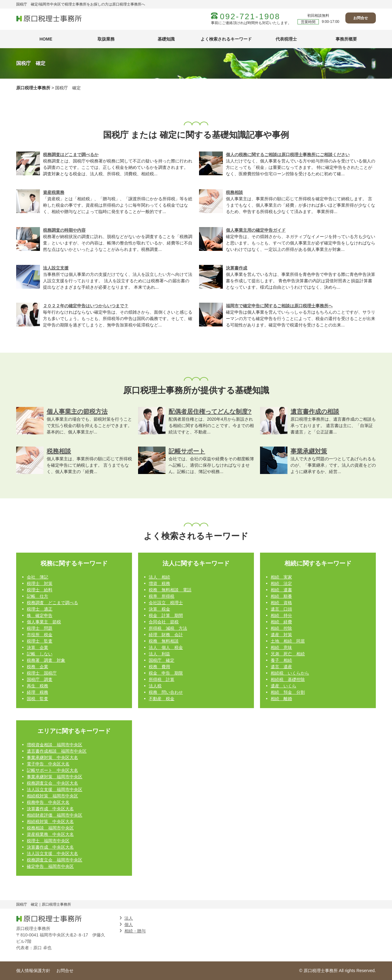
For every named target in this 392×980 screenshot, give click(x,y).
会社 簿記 (37, 577)
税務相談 (234, 192)
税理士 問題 (40, 628)
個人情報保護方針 (33, 971)
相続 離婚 (281, 699)
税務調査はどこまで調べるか (71, 155)
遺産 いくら (283, 686)
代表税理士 (286, 39)
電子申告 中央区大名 (48, 764)
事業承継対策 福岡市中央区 (55, 777)
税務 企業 (37, 667)
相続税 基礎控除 (288, 679)
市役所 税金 (40, 635)
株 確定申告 (40, 615)
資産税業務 (54, 192)
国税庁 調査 (40, 679)
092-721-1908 (250, 16)
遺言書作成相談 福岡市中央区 (57, 751)
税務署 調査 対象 (46, 660)
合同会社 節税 (164, 622)
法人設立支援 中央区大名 (52, 853)
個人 (129, 925)
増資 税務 (159, 583)
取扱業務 (106, 39)
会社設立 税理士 (166, 603)
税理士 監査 (40, 641)
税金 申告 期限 (166, 673)
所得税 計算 (162, 679)
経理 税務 (37, 692)
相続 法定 (281, 583)
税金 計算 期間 (166, 615)
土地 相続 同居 (288, 641)
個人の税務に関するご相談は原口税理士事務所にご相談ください (288, 155)
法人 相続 (159, 577)
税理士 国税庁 (42, 673)
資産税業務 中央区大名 (50, 834)
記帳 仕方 (37, 596)
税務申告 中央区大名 (48, 802)
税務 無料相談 (164, 641)
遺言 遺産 (281, 667)
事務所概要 (346, 39)
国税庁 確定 (162, 660)
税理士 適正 (40, 609)
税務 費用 (159, 667)
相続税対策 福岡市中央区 (52, 796)
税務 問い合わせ (166, 692)
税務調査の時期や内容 (64, 230)
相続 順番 (281, 596)
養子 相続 (281, 660)
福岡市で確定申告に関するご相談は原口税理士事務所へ (279, 306)
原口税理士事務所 (33, 88)
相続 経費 (281, 622)
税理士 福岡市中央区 (48, 841)
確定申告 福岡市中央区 (50, 866)
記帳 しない (40, 654)
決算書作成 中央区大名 (50, 809)
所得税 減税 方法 (168, 628)
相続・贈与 (135, 931)
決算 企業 (37, 647)
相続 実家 (281, 577)
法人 (129, 918)
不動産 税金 (162, 699)
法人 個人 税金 (166, 647)
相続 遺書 (281, 590)
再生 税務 (37, 686)
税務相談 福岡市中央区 (50, 828)
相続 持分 (281, 615)
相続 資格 (281, 603)
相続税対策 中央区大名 (50, 821)
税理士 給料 (40, 590)
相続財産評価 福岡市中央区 (55, 815)
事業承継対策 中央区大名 (52, 757)
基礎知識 (166, 39)
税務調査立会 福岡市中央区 (55, 860)
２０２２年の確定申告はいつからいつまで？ (86, 306)
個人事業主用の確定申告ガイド (256, 230)
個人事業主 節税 (44, 622)
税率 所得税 (162, 596)
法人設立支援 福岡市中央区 (55, 789)
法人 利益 (159, 654)
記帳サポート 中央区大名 (52, 770)
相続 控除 (281, 628)
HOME (46, 39)
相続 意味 (281, 647)
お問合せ (361, 18)
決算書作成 (237, 268)
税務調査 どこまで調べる (52, 603)
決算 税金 (159, 609)
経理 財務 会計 (166, 635)
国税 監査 (37, 699)
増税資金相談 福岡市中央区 (55, 745)
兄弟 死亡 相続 (288, 654)
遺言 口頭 (281, 609)
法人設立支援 (56, 268)
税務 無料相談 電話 (170, 590)
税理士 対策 (40, 583)
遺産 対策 (281, 635)
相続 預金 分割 (288, 692)
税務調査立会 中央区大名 (52, 783)
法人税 (155, 686)
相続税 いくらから (290, 673)
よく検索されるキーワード (226, 39)
